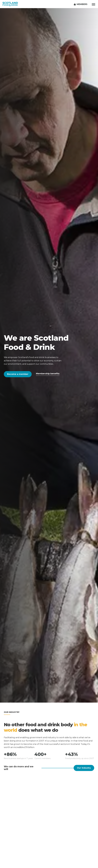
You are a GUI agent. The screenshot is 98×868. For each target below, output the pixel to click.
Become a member (18, 374)
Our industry (84, 768)
